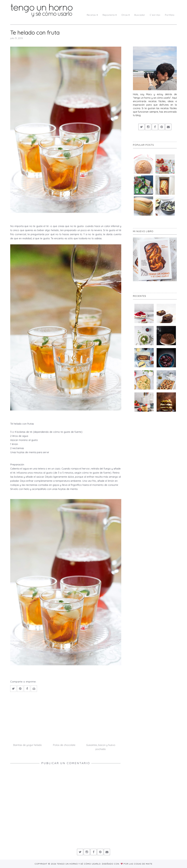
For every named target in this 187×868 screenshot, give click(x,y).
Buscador (140, 15)
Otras (126, 15)
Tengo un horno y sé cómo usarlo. (79, 864)
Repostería (110, 15)
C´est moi (155, 15)
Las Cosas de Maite (141, 864)
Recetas (92, 15)
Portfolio (170, 15)
